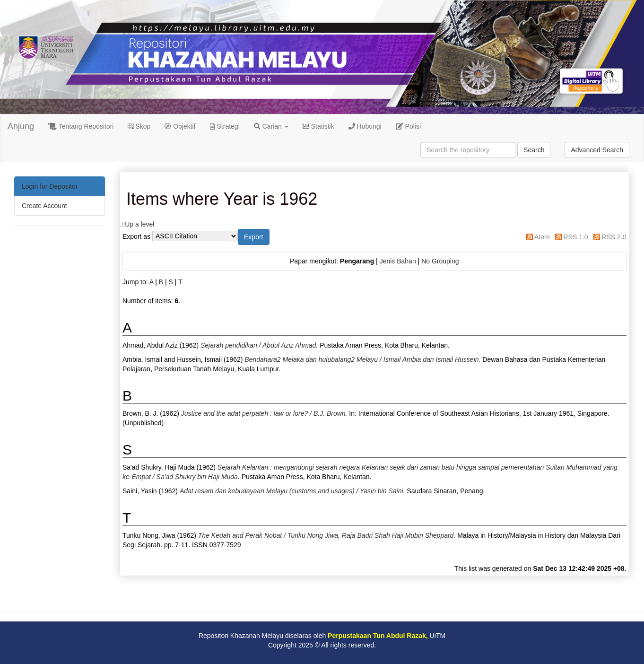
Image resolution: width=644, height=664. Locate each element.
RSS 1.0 (575, 237)
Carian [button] (271, 126)
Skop (139, 126)
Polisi (408, 126)
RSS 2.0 (614, 237)
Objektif (180, 126)
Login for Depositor (50, 186)
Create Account (44, 206)
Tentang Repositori (81, 126)
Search (534, 150)
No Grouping (440, 261)
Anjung (21, 126)
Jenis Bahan (398, 261)
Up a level (139, 224)
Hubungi (365, 126)
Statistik (318, 126)
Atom (542, 237)
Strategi (225, 126)
